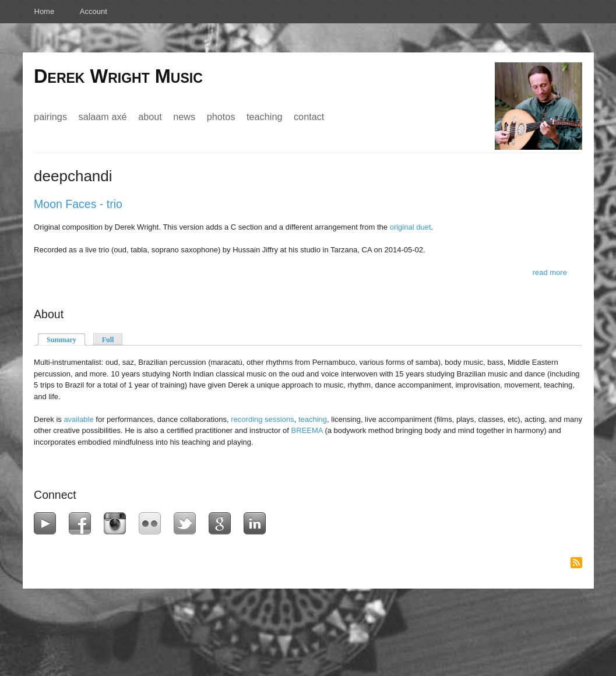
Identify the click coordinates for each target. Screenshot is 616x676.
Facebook (82, 523)
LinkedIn (257, 523)
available (78, 419)
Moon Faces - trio (78, 204)
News (184, 117)
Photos (221, 117)
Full (108, 340)
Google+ (222, 523)
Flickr (152, 523)
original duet (411, 227)
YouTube (47, 523)
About (150, 117)
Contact (309, 117)
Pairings (50, 117)
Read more (550, 272)
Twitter (187, 523)
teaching (313, 419)
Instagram (117, 523)
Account (94, 11)
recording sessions (262, 419)
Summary (66, 339)
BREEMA (307, 430)
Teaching (264, 117)
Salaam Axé (103, 117)
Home (45, 11)
